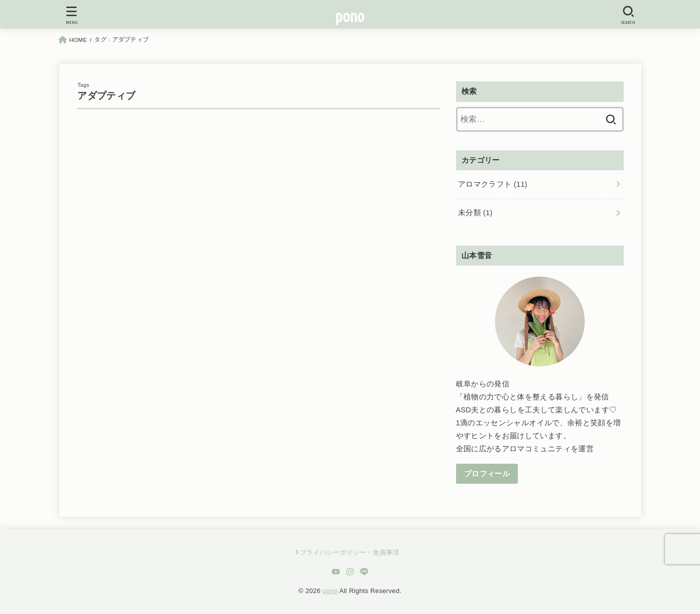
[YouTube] (336, 572)
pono (350, 16)
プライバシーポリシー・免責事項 (350, 552)
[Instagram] (350, 572)
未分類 (475, 213)
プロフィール (487, 474)
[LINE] (364, 572)
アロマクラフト (493, 184)
